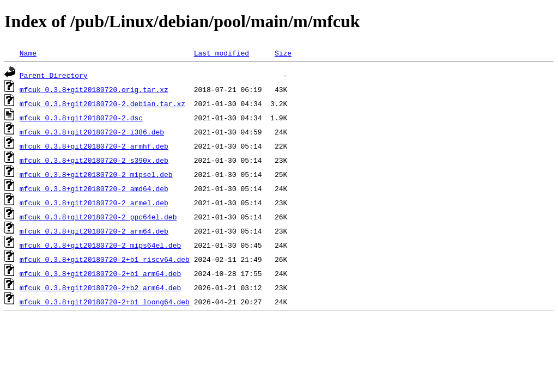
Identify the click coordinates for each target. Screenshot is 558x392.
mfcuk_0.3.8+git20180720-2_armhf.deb (94, 146)
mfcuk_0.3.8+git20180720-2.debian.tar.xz (102, 103)
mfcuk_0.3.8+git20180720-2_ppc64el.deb (98, 217)
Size (283, 53)
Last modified (222, 53)
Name (28, 53)
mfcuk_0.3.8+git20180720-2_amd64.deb (94, 188)
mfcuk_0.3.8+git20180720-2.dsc (81, 118)
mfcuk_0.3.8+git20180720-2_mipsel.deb (96, 174)
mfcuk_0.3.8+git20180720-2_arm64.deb (94, 231)
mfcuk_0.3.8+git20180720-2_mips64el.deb (100, 245)
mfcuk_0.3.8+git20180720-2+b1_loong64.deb (105, 302)
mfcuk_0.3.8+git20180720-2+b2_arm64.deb (100, 287)
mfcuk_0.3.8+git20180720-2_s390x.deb (94, 160)
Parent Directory (54, 75)
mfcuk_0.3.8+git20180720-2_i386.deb (92, 132)
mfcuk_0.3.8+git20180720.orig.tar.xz (94, 89)
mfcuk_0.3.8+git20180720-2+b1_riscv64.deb (105, 259)
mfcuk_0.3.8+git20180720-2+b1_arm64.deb (100, 273)
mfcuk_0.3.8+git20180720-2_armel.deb (94, 203)
